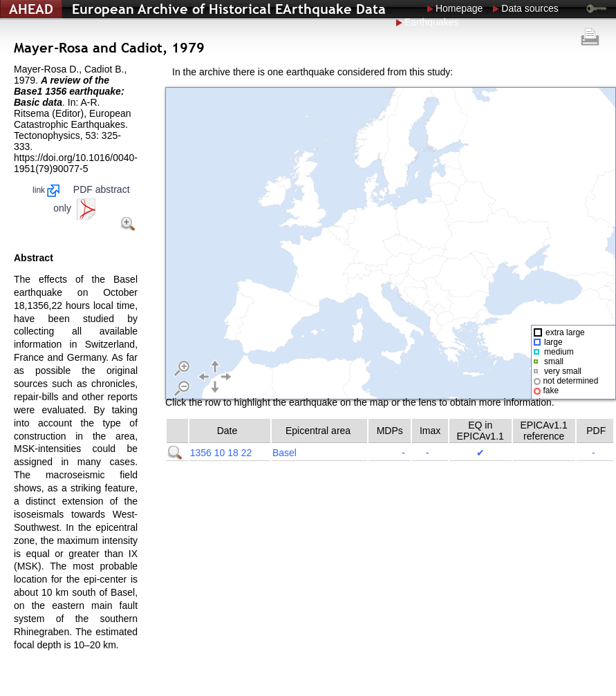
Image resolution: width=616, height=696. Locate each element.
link (46, 190)
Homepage (459, 8)
